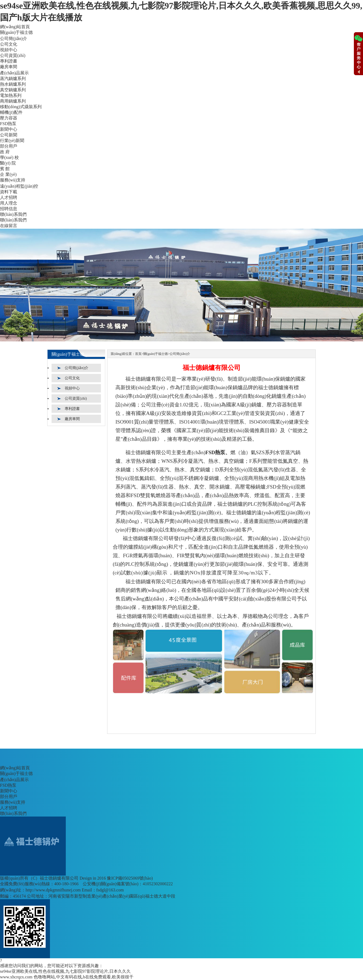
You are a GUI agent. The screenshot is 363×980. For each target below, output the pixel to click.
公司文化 (9, 44)
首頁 (138, 354)
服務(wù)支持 (13, 180)
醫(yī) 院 (8, 163)
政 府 (5, 152)
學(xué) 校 (9, 157)
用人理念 (9, 203)
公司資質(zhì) (13, 55)
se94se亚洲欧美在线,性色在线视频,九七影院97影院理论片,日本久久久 (65, 971)
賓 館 (5, 169)
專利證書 (9, 61)
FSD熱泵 (8, 124)
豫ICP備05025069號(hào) (130, 878)
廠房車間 (9, 67)
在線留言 (9, 226)
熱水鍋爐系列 (13, 84)
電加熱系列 (11, 95)
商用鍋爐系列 (13, 101)
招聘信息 (9, 209)
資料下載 (9, 192)
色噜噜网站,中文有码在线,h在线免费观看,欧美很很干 (84, 977)
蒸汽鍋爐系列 (13, 79)
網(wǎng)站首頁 (15, 27)
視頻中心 (9, 50)
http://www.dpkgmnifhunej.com (53, 890)
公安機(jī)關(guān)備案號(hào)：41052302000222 (128, 884)
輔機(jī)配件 (11, 112)
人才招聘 (9, 197)
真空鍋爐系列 (13, 90)
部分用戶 (9, 146)
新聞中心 (9, 129)
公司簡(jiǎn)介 (14, 39)
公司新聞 (9, 135)
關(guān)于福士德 (16, 32)
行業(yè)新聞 (12, 141)
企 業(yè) (8, 174)
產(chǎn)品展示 (14, 73)
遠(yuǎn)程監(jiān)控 (19, 186)
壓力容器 (9, 118)
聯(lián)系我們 (13, 214)
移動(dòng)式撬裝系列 (21, 107)
